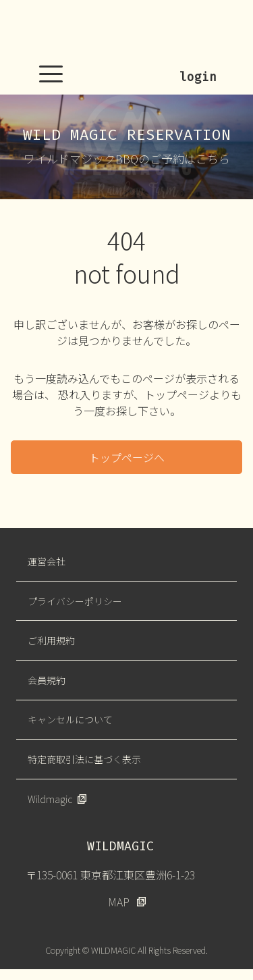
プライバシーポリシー (75, 601)
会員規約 (47, 680)
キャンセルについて (70, 719)
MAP (119, 902)
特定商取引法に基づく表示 (84, 759)
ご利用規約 (51, 640)
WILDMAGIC (127, 30)
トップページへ (127, 457)
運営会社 (47, 561)
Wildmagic (50, 799)
